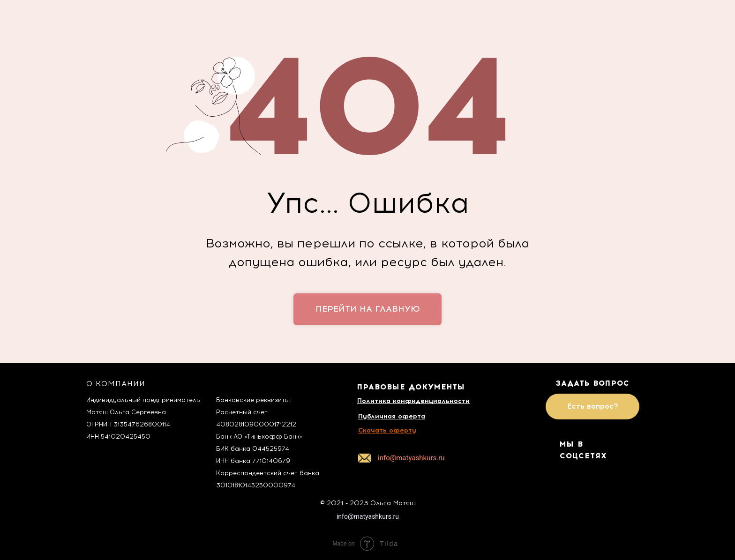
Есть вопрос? (593, 406)
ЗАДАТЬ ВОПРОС (592, 383)
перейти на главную (368, 309)
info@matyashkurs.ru (368, 516)
